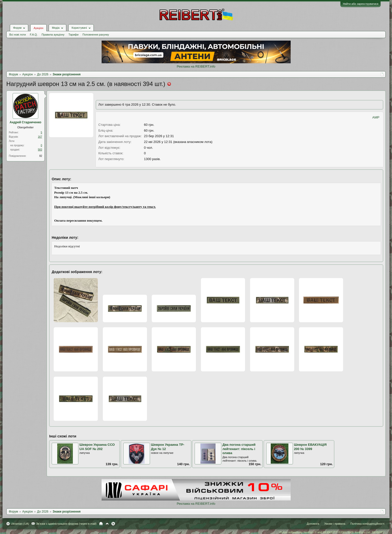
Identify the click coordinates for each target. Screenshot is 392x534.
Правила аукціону (53, 35)
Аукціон (38, 28)
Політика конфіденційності (367, 524)
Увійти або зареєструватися (360, 4)
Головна (101, 524)
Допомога (313, 524)
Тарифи (74, 35)
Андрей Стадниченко (25, 122)
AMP (376, 117)
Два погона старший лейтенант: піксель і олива (239, 449)
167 (40, 137)
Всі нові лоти (18, 35)
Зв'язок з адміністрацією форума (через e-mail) (66, 524)
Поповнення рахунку (96, 35)
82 (41, 156)
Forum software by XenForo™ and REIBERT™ (332, 532)
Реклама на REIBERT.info (196, 66)
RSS (113, 524)
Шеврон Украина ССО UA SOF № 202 (97, 447)
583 (40, 150)
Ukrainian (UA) (20, 524)
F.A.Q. (34, 35)
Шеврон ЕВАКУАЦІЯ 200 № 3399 (310, 447)
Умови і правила (335, 524)
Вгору (107, 524)
